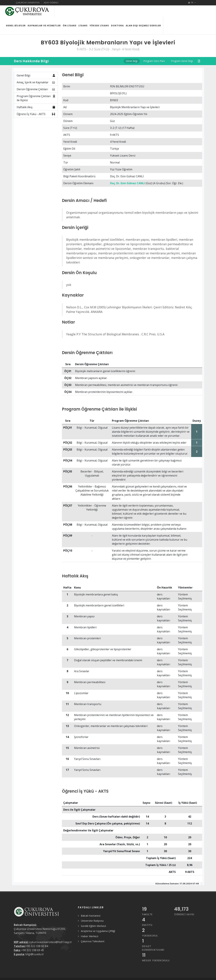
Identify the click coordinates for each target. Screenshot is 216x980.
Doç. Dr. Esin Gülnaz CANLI (127, 183)
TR (192, 3)
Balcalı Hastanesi (91, 916)
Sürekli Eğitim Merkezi (93, 926)
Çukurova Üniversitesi (28, 3)
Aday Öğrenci (51, 3)
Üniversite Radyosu (92, 921)
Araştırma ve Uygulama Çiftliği (98, 931)
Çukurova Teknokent (93, 941)
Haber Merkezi (90, 936)
